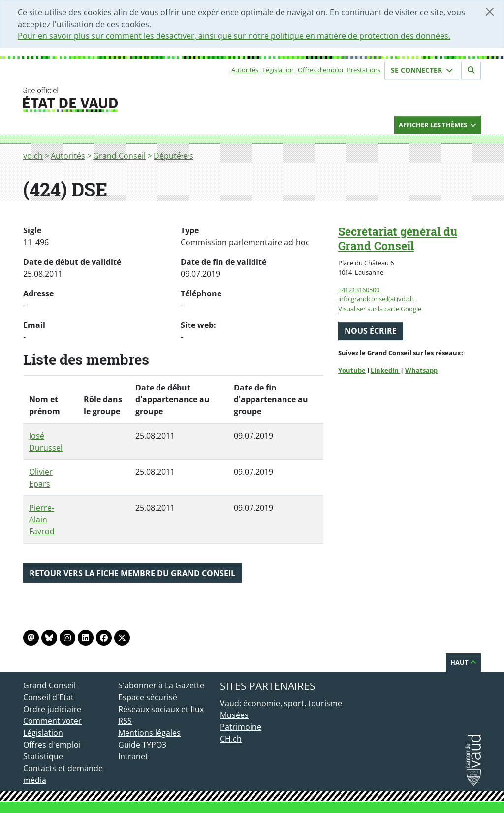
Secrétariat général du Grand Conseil (398, 239)
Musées (234, 715)
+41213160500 (359, 290)
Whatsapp (421, 370)
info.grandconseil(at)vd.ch (376, 299)
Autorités (245, 70)
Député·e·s (173, 156)
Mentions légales (149, 733)
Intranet (133, 756)
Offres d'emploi (320, 70)
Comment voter (52, 721)
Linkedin (385, 370)
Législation (278, 70)
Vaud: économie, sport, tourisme (281, 703)
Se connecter (422, 70)
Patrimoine (241, 727)
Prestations (364, 70)
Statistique (43, 756)
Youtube (352, 370)
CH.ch (231, 739)
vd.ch (33, 156)
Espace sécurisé (148, 697)
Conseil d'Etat (48, 697)
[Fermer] (490, 12)
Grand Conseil (119, 156)
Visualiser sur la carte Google (380, 309)
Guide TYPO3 (142, 745)
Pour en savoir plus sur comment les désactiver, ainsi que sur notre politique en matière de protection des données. (234, 36)
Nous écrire (371, 331)
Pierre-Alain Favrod (42, 520)
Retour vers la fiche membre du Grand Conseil (132, 573)
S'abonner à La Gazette (161, 685)
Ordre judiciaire (52, 709)
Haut (463, 662)
